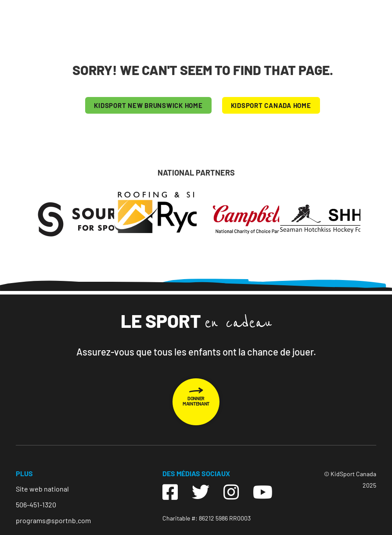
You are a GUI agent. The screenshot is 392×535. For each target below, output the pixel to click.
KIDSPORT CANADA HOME (271, 105)
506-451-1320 (36, 504)
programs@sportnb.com (53, 520)
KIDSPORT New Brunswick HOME (148, 105)
